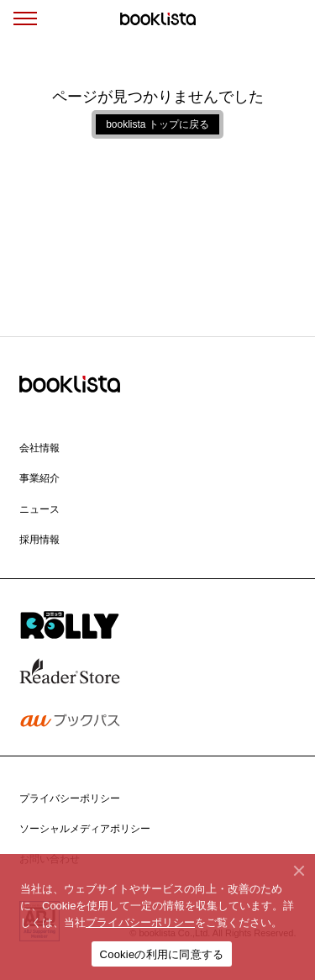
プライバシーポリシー (140, 922)
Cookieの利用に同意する (162, 954)
